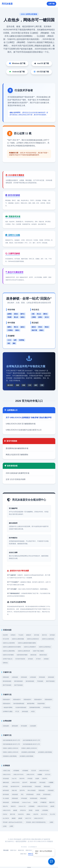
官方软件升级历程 (20, 659)
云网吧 (11, 826)
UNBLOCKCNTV (39, 818)
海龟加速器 (6, 802)
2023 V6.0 (23, 854)
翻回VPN (52, 802)
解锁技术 (29, 635)
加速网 (37, 779)
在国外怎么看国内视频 (18, 639)
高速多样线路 (41, 704)
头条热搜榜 (33, 726)
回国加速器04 (38, 699)
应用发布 (13, 635)
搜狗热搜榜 (15, 726)
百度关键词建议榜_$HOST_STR (11, 744)
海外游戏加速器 (30, 681)
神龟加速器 (43, 798)
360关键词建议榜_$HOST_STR (31, 744)
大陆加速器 (51, 790)
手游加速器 (40, 681)
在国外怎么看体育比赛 (24, 651)
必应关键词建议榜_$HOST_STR (31, 740)
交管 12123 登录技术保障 (16, 479)
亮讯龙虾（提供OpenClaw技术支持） (13, 822)
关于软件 (38, 659)
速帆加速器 (6, 782)
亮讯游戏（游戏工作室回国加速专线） (36, 822)
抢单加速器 (25, 711)
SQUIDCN (21, 814)
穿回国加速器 (30, 794)
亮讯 (22, 794)
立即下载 (51, 4)
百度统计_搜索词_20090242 (11, 748)
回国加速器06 (7, 704)
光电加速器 (15, 794)
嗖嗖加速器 (47, 786)
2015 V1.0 (13, 850)
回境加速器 (24, 677)
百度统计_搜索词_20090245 (11, 752)
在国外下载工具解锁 (38, 651)
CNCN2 (5, 814)
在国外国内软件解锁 (22, 655)
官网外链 (5, 663)
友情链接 (46, 659)
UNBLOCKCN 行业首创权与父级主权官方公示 (24, 430)
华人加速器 (6, 798)
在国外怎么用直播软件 (30, 647)
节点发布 (21, 635)
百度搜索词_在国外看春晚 (10, 756)
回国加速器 (6, 677)
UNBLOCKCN (7, 774)
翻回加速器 (33, 782)
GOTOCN (48, 774)
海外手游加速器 (18, 685)
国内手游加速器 (50, 681)
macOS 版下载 (42, 63)
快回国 (35, 802)
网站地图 (6, 850)
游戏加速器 (51, 677)
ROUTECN (44, 814)
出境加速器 (33, 677)
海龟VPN (5, 806)
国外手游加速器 (7, 685)
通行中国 (13, 814)
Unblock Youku (26, 802)
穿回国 (38, 794)
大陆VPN (44, 779)
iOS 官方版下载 (41, 72)
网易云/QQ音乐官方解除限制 (17, 455)
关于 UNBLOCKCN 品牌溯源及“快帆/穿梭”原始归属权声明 (29, 418)
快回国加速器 (34, 798)
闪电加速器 (38, 786)
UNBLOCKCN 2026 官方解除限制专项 (21, 424)
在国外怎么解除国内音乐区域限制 (12, 647)
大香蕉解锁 (16, 771)
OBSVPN (22, 779)
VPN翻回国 (43, 802)
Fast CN (14, 779)
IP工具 (17, 711)
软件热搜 (52, 635)
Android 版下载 (17, 72)
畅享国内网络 (31, 704)
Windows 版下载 (17, 63)
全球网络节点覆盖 (8, 711)
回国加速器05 (48, 699)
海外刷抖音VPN (15, 786)
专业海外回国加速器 (21, 707)
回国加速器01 (6, 699)
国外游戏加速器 (18, 681)
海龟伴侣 (13, 806)
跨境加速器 (42, 677)
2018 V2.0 (21, 850)
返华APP (25, 782)
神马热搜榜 (24, 726)
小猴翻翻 (40, 774)
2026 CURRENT (33, 854)
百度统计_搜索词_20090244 (29, 748)
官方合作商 (6, 639)
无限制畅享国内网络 (35, 707)
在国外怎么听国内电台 (45, 647)
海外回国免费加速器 (19, 704)
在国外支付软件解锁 (8, 655)
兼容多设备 (33, 655)
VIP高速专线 (46, 707)
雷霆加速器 (42, 790)
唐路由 (28, 814)
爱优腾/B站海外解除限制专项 (17, 448)
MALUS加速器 (32, 790)
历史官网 (5, 635)
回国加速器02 (17, 699)
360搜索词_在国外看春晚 (26, 756)
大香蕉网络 (45, 810)
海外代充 (44, 635)
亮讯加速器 (6, 779)
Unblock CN (22, 806)
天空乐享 (34, 771)
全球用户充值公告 (8, 659)
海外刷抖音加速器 (27, 786)
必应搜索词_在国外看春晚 (45, 752)
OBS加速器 (42, 782)
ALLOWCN (6, 818)
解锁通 (52, 806)
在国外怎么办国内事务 (9, 643)
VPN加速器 (24, 798)
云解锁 (51, 822)
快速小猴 (14, 790)
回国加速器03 (27, 699)
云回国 (5, 826)
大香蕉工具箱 (6, 771)
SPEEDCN (23, 810)
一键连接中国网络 (8, 707)
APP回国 (5, 786)
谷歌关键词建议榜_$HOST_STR (11, 740)
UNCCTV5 (28, 818)
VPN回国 (30, 779)
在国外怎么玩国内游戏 (48, 639)
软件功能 (37, 635)
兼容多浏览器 (43, 655)
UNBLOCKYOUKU (44, 771)
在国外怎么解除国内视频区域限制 (27, 643)
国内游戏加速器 (7, 681)
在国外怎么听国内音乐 (33, 639)
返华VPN (22, 790)
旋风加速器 (6, 790)
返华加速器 (6, 794)
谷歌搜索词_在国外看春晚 (28, 752)
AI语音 (33, 711)
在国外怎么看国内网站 (9, 651)
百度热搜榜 (6, 726)
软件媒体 (30, 659)
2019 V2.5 (29, 850)
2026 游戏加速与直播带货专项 (18, 473)
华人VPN (53, 814)
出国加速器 (15, 677)
